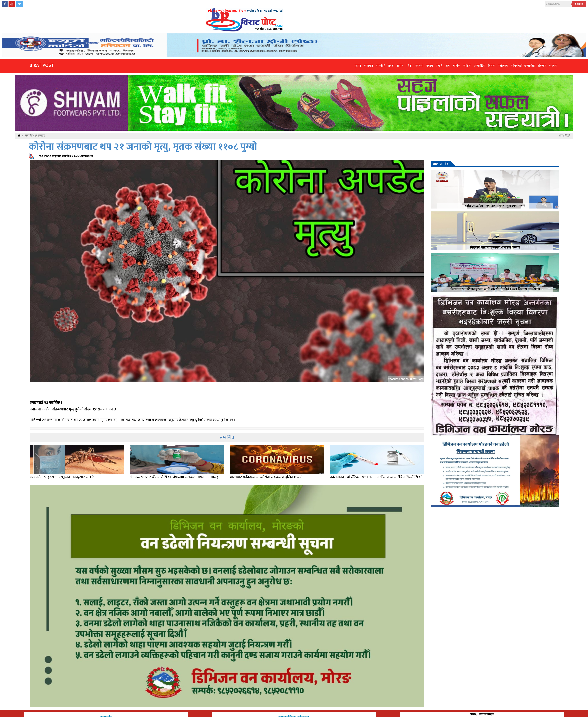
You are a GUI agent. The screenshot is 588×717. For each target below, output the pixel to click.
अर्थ (448, 66)
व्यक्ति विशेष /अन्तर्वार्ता (523, 66)
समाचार (369, 66)
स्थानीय (553, 66)
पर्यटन (430, 66)
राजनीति (381, 66)
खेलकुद (542, 66)
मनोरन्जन (503, 66)
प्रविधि (439, 66)
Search (579, 4)
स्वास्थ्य (419, 66)
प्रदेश (391, 66)
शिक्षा (409, 66)
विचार (491, 66)
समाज (400, 66)
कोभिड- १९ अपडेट (35, 136)
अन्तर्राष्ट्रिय (480, 66)
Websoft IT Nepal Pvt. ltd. (265, 11)
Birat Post (42, 65)
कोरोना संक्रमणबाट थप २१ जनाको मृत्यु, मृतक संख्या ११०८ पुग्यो (143, 147)
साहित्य (467, 66)
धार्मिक (457, 66)
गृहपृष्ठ (358, 66)
